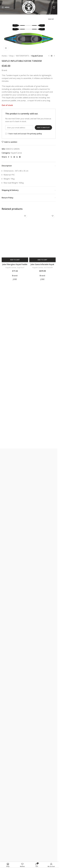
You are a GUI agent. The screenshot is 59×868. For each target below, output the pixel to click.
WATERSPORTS (23, 56)
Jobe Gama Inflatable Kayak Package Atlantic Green (42, 266)
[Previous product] (49, 56)
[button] (15, 260)
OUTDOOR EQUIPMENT (45, 269)
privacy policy (36, 134)
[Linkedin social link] (17, 157)
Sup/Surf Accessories (17, 269)
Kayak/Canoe (37, 56)
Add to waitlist (43, 128)
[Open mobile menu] (6, 7)
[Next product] (54, 56)
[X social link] (11, 157)
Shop (11, 56)
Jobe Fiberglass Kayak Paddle (15, 264)
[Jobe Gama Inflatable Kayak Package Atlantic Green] (43, 235)
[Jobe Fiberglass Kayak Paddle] (15, 235)
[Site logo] (29, 7)
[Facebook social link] (9, 157)
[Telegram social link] (20, 157)
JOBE (15, 279)
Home (4, 56)
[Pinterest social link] (14, 157)
